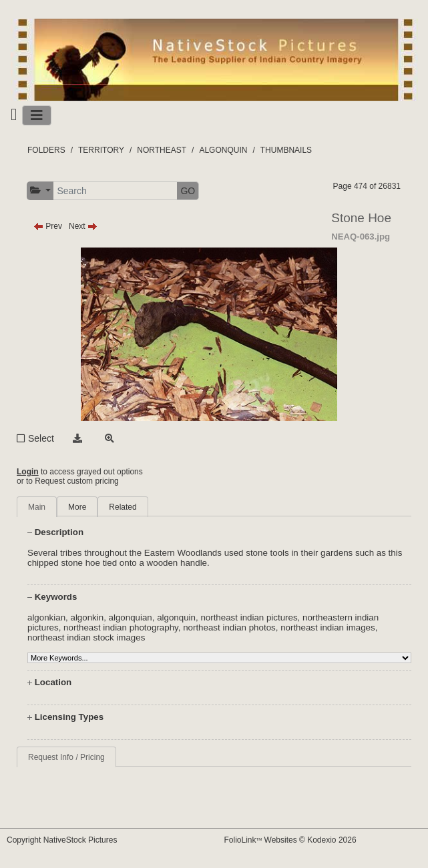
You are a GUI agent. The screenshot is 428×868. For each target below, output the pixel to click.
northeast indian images (328, 627)
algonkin (87, 617)
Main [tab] (37, 507)
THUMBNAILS (286, 150)
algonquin (176, 617)
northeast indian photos (229, 627)
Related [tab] (123, 507)
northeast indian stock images (86, 637)
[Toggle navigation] (37, 115)
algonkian (46, 617)
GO (188, 191)
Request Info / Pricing (66, 757)
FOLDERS (46, 150)
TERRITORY (101, 150)
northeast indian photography (121, 627)
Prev (48, 226)
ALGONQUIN (223, 150)
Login (28, 472)
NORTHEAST (162, 150)
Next (83, 226)
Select (41, 438)
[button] (40, 190)
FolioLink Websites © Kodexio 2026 (290, 840)
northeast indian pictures (249, 617)
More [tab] (77, 507)
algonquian (131, 617)
